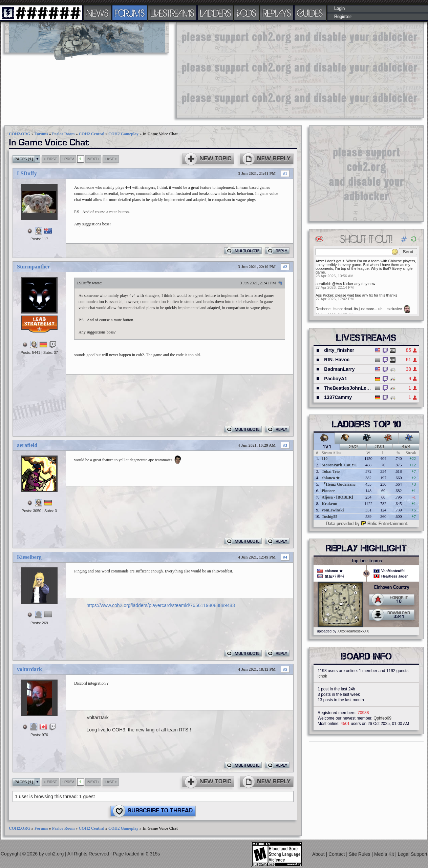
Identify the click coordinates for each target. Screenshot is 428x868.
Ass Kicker (324, 295)
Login (339, 8)
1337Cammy (338, 397)
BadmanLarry (339, 369)
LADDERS (216, 13)
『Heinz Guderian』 (340, 484)
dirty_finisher (339, 350)
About (319, 854)
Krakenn (329, 504)
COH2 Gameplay (123, 134)
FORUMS (130, 13)
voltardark (29, 669)
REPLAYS (277, 13)
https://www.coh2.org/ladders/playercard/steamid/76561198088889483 (161, 605)
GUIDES (310, 13)
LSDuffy (27, 173)
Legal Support (413, 854)
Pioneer (328, 491)
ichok (322, 676)
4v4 (406, 447)
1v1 (327, 447)
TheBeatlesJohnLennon (351, 388)
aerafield (27, 445)
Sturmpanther (34, 267)
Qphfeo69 (382, 718)
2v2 (353, 447)
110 (325, 459)
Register (343, 17)
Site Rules (360, 854)
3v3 (380, 447)
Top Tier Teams (367, 561)
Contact (337, 854)
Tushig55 (329, 517)
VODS (247, 13)
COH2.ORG (20, 134)
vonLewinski (333, 510)
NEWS (98, 13)
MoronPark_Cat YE (339, 465)
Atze (319, 261)
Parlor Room (63, 134)
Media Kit (385, 854)
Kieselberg (29, 557)
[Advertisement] (240, 69)
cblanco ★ (331, 478)
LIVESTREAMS (172, 13)
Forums (41, 134)
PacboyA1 (336, 379)
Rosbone (323, 309)
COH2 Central (91, 134)
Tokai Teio (331, 471)
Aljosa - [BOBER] (337, 497)
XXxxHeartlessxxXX (353, 631)
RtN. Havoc (337, 360)
